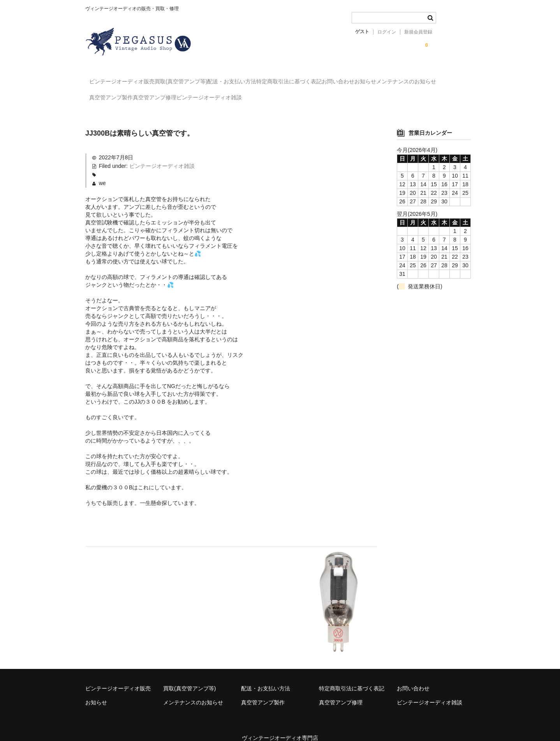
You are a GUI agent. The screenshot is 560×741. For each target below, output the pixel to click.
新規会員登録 (418, 32)
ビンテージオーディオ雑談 (321, 94)
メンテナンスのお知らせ (123, 94)
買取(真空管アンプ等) (201, 78)
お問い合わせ (406, 78)
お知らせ (449, 78)
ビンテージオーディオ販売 (126, 78)
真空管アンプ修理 (250, 94)
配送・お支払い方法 (268, 78)
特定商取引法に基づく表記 (341, 78)
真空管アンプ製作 (191, 94)
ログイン (387, 32)
